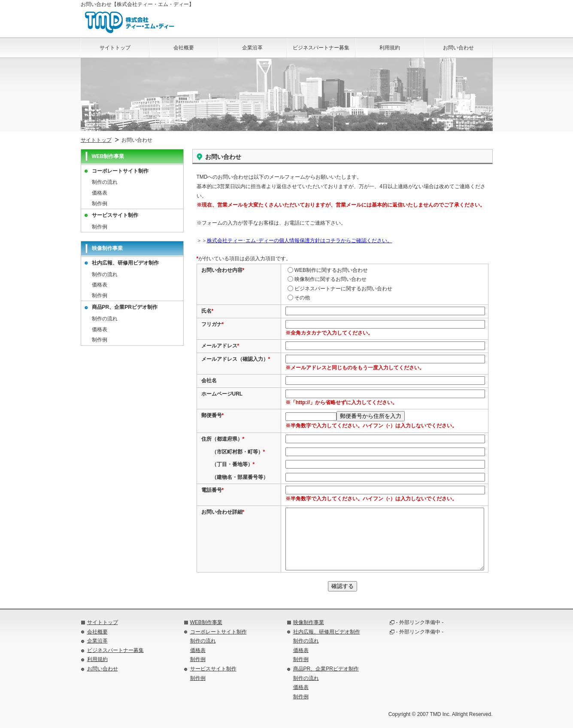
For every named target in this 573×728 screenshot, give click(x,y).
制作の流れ (105, 182)
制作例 (100, 204)
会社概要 (97, 632)
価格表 (100, 193)
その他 (299, 298)
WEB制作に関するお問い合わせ (328, 270)
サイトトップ (96, 140)
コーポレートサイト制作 (120, 171)
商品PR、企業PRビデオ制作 (125, 307)
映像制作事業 (309, 622)
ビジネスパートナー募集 (115, 650)
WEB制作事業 (206, 622)
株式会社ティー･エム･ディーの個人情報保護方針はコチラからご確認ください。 (300, 241)
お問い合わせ (103, 669)
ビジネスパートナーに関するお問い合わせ (340, 289)
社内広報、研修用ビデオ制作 (125, 263)
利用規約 (97, 659)
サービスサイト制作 (115, 215)
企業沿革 (97, 641)
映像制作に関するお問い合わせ (327, 279)
